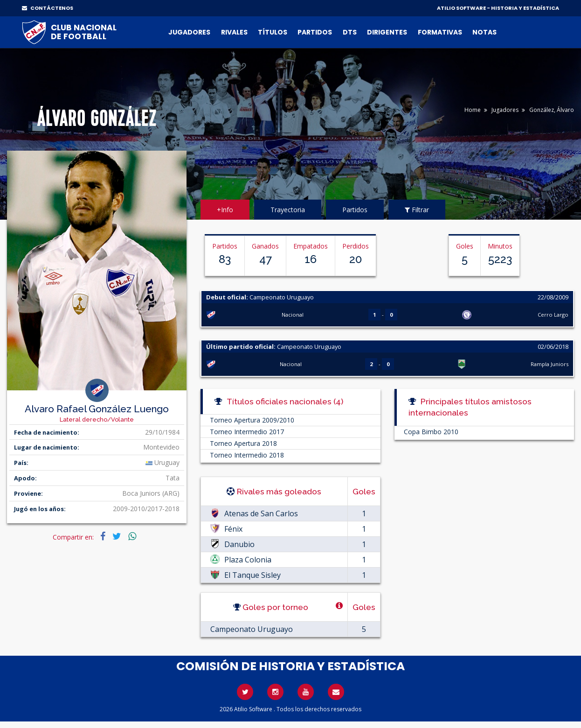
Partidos (315, 32)
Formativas (440, 32)
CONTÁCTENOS (48, 8)
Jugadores (189, 32)
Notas (484, 32)
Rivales (234, 32)
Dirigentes (387, 32)
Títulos (273, 32)
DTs (350, 32)
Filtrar (417, 210)
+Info (225, 210)
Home (473, 110)
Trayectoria (288, 210)
